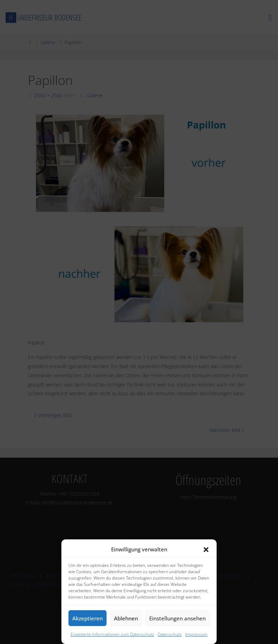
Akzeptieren (87, 618)
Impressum (196, 634)
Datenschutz (170, 634)
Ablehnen (126, 618)
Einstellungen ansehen (177, 618)
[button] (206, 550)
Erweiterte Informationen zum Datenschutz (112, 634)
